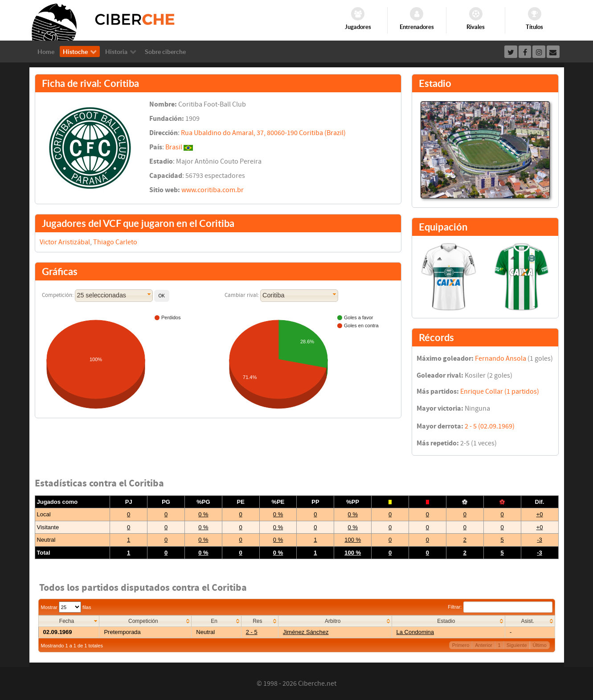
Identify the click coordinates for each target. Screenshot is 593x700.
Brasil (174, 147)
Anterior (484, 645)
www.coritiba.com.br (213, 190)
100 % (353, 540)
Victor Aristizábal (65, 242)
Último (539, 645)
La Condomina (415, 632)
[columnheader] (69, 621)
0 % (203, 514)
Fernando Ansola (501, 358)
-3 (540, 540)
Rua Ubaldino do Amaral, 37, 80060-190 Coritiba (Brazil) (263, 133)
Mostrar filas (66, 607)
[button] (162, 296)
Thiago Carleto (115, 242)
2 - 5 (252, 632)
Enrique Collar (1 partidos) (500, 391)
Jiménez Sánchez (306, 632)
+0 (540, 514)
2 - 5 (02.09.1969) (490, 426)
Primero (461, 645)
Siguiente (517, 645)
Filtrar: (500, 607)
